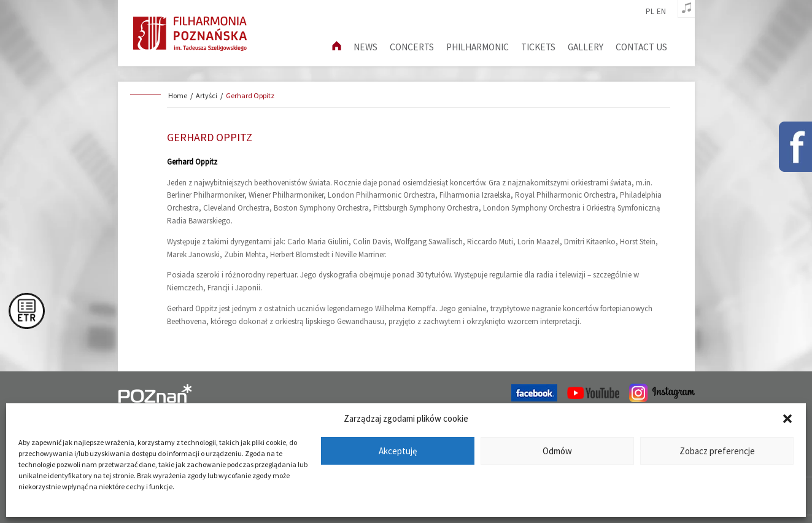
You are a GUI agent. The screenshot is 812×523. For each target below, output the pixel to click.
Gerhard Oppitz (250, 95)
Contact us (641, 47)
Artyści (207, 95)
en (661, 12)
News (365, 47)
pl (650, 12)
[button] (787, 419)
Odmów (557, 451)
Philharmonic (478, 47)
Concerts (412, 47)
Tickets (538, 47)
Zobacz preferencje (717, 451)
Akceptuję (398, 451)
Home (178, 95)
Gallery (586, 47)
